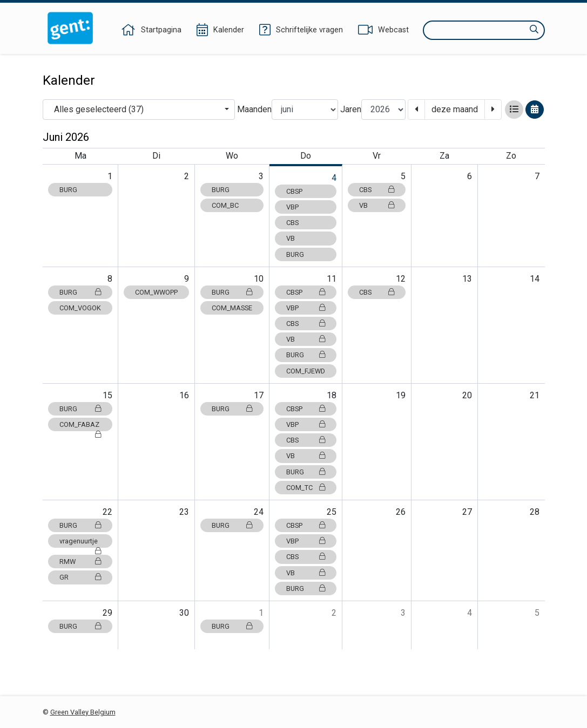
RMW (80, 562)
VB (291, 238)
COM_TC (306, 488)
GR (80, 577)
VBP (292, 207)
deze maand (455, 109)
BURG (68, 190)
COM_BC (225, 205)
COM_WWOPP (156, 292)
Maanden (254, 109)
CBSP (294, 191)
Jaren (351, 109)
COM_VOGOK (80, 308)
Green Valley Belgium (83, 712)
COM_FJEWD (306, 371)
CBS (292, 223)
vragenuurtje (80, 542)
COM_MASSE (232, 308)
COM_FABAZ (80, 426)
